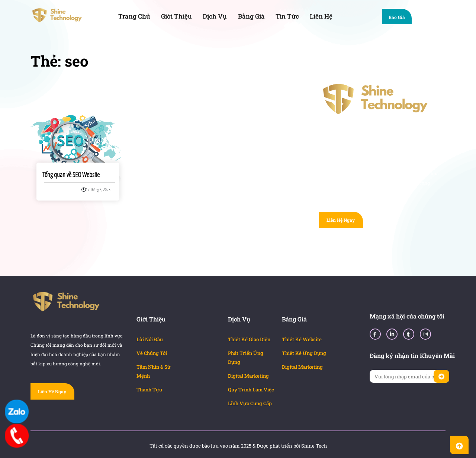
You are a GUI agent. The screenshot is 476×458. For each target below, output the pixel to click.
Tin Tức (287, 16)
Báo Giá (400, 18)
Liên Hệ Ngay (341, 220)
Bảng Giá (251, 16)
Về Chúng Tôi (152, 353)
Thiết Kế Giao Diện (249, 339)
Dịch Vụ (215, 16)
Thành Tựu (149, 390)
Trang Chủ (134, 16)
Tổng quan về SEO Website (71, 174)
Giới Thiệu (176, 16)
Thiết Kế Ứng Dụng (304, 353)
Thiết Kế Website (302, 339)
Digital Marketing (248, 376)
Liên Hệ (321, 16)
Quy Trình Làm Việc (251, 390)
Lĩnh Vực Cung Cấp (250, 403)
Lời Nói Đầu (150, 339)
